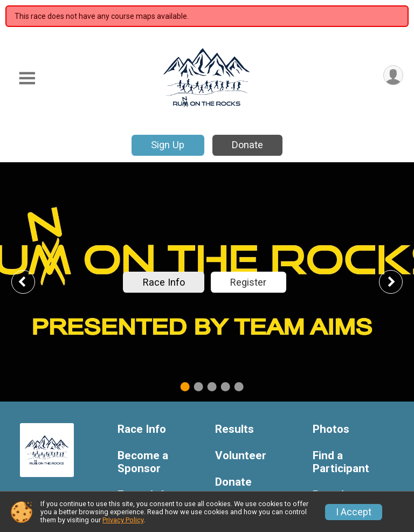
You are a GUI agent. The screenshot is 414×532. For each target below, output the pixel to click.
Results (234, 429)
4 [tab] (226, 386)
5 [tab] (239, 386)
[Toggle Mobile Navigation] (27, 78)
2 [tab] (199, 386)
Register (248, 282)
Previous (31, 282)
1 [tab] (185, 386)
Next (399, 282)
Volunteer (241, 456)
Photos (331, 429)
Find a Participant (341, 462)
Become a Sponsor (143, 462)
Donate (247, 145)
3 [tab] (212, 386)
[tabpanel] (207, 282)
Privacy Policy (123, 520)
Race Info (164, 282)
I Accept (354, 512)
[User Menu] (393, 75)
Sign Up (168, 145)
